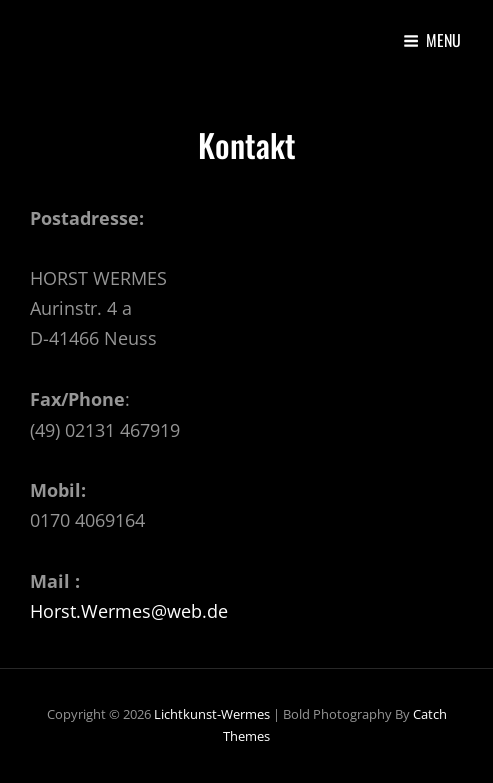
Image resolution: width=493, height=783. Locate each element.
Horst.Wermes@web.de (129, 611)
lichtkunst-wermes (212, 714)
